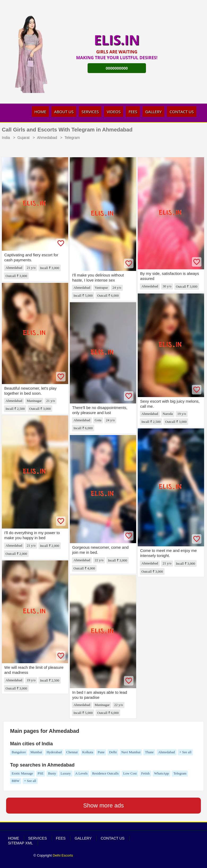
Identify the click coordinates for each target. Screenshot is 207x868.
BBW (16, 781)
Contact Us (182, 112)
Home (40, 112)
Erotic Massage (22, 773)
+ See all (186, 752)
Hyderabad (54, 752)
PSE (41, 773)
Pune (101, 752)
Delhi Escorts (63, 855)
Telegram (180, 773)
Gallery (153, 112)
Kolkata (88, 752)
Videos (114, 112)
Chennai (72, 752)
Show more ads (104, 805)
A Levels (82, 773)
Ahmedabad (167, 752)
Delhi (113, 752)
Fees (133, 112)
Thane (149, 752)
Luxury (66, 773)
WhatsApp (162, 773)
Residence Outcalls (105, 773)
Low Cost (130, 773)
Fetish (145, 773)
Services (90, 112)
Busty (52, 773)
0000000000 (117, 68)
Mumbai (36, 752)
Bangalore (19, 752)
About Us (64, 112)
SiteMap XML (20, 843)
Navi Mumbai (131, 752)
